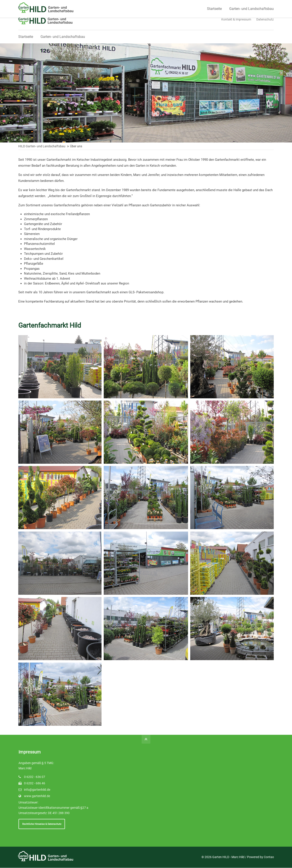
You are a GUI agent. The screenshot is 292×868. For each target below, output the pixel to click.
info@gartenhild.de (37, 790)
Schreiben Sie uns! (109, 4)
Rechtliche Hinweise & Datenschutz (42, 824)
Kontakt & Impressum (236, 19)
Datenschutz (265, 19)
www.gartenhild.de (37, 796)
